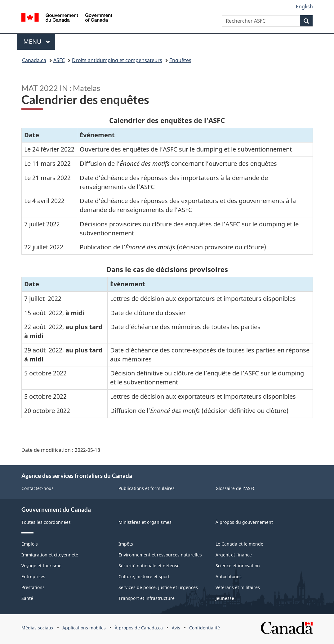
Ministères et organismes (145, 522)
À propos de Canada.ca (139, 628)
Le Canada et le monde (239, 544)
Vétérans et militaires (238, 587)
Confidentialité (205, 628)
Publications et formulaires (147, 488)
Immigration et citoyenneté (50, 555)
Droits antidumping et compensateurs (117, 60)
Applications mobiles (84, 628)
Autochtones (229, 576)
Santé (27, 598)
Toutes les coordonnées (46, 522)
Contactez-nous (38, 488)
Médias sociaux (37, 628)
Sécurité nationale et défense (149, 566)
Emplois (30, 544)
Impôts (126, 544)
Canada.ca (34, 60)
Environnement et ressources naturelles (160, 555)
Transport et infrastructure (147, 598)
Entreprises (33, 576)
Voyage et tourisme (41, 566)
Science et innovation (238, 566)
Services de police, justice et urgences (158, 587)
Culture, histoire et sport (144, 576)
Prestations (33, 587)
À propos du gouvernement (244, 522)
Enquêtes (180, 60)
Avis (176, 628)
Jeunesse (225, 598)
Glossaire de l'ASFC (236, 488)
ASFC (59, 60)
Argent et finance (234, 555)
